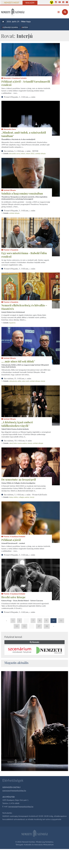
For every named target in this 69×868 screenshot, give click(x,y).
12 (17, 626)
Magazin (30, 3)
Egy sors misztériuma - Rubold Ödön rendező (24, 255)
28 (47, 626)
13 (24, 626)
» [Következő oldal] (54, 626)
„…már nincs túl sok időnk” (18, 361)
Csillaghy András (24, 497)
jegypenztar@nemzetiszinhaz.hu (21, 807)
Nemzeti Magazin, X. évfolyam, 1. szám (19, 555)
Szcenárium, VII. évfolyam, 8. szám (18, 441)
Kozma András (22, 443)
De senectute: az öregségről (19, 479)
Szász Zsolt (25, 381)
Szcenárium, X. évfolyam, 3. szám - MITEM (21, 151)
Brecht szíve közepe (13, 597)
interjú (43, 381)
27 (39, 626)
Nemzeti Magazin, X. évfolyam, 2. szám (20, 211)
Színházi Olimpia (11, 28)
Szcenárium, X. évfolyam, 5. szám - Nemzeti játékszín (25, 495)
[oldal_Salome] (35, 721)
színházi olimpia (40, 154)
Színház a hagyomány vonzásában (22, 193)
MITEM (25, 28)
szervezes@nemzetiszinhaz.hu (14, 791)
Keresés (34, 642)
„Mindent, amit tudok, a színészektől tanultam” (24, 134)
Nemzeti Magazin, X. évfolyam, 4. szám (20, 97)
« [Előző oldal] (6, 621)
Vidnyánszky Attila (15, 381)
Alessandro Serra (15, 154)
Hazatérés (12, 323)
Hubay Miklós (13, 497)
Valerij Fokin (13, 443)
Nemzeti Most (12, 3)
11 (61, 621)
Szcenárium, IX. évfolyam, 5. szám (18, 378)
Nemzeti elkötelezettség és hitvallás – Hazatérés (24, 307)
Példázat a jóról (11, 540)
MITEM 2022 (30, 154)
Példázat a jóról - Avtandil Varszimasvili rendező (26, 83)
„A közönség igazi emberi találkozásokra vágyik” (17, 424)
